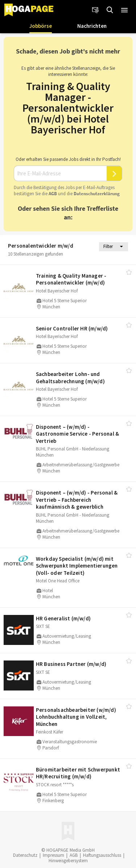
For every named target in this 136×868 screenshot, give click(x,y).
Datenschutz (25, 855)
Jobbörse (41, 26)
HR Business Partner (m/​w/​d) (71, 664)
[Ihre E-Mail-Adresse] (60, 174)
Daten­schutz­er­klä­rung (97, 194)
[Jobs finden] (110, 10)
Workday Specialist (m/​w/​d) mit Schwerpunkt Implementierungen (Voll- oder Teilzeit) (77, 566)
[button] (124, 10)
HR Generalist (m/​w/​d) (63, 618)
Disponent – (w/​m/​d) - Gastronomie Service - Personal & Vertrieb (77, 434)
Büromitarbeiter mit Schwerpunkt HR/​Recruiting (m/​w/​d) (78, 773)
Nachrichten (92, 26)
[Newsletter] (95, 10)
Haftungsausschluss (102, 855)
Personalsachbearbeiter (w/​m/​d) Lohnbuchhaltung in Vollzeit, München (76, 717)
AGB (53, 194)
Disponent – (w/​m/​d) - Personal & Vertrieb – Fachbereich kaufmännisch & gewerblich (77, 500)
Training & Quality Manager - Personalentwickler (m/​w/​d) (71, 279)
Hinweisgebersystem (68, 861)
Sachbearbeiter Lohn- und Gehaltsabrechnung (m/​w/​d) (70, 378)
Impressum (53, 855)
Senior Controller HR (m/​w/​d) (72, 328)
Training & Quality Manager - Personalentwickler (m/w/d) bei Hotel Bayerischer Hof (68, 108)
